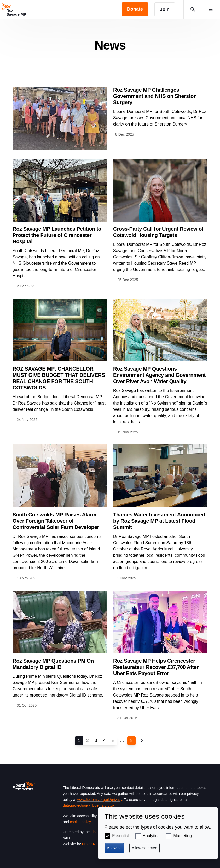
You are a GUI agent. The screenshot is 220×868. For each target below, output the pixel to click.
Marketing (183, 836)
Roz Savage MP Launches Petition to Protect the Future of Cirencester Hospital (57, 235)
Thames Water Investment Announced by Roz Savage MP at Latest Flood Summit (159, 521)
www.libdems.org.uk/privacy (100, 800)
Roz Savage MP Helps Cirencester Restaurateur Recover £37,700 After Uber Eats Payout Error (156, 667)
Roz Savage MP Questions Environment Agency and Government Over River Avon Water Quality (159, 375)
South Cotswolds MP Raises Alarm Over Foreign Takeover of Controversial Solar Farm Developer (56, 521)
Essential (121, 836)
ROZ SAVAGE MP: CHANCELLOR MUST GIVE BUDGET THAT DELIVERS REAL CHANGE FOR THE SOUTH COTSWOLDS (59, 378)
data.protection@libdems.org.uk (89, 805)
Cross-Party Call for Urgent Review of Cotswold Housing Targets (158, 232)
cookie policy (80, 822)
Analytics (151, 836)
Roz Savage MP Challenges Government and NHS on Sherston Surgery (155, 96)
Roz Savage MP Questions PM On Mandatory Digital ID (53, 664)
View (110, 118)
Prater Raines (93, 844)
